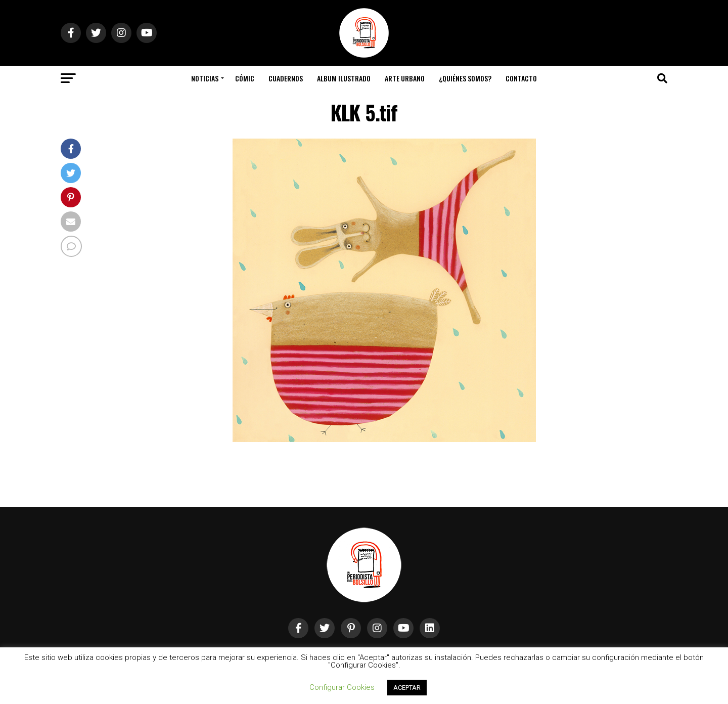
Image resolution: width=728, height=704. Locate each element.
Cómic (245, 78)
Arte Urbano (405, 78)
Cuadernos (286, 78)
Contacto (521, 78)
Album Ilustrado (344, 78)
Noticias (205, 78)
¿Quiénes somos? (465, 78)
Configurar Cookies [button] (342, 687)
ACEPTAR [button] (407, 688)
